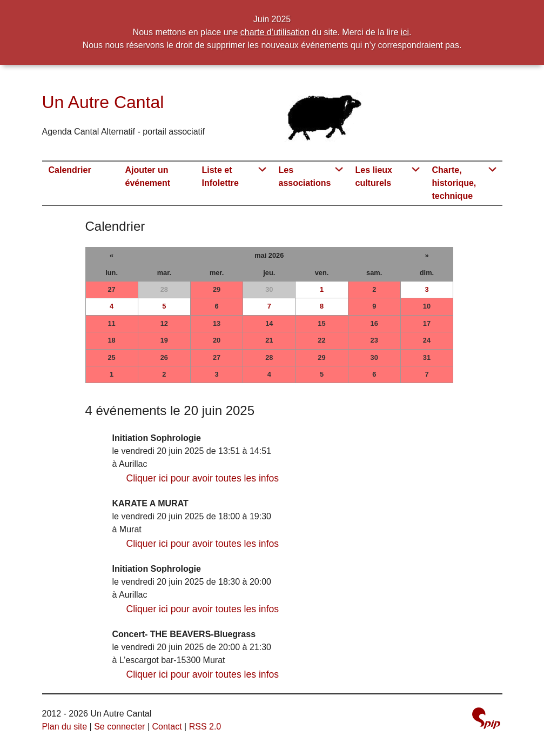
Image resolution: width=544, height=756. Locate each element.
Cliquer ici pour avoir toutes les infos (203, 478)
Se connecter (119, 727)
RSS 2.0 (205, 727)
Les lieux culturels (374, 176)
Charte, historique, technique (454, 183)
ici (405, 32)
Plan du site (65, 727)
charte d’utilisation (275, 32)
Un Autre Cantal (103, 102)
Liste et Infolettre (220, 176)
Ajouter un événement (148, 176)
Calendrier (70, 170)
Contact (167, 727)
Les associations (305, 176)
